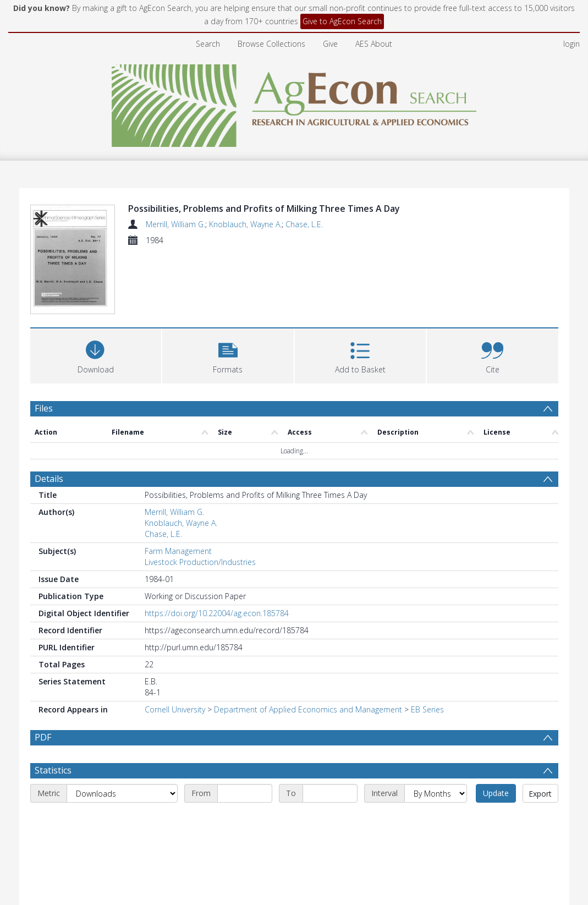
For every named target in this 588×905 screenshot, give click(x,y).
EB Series (427, 709)
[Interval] (436, 793)
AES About (374, 44)
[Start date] (245, 793)
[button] (228, 355)
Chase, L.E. (304, 224)
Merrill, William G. (175, 224)
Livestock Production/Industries (200, 562)
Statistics (53, 770)
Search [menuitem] (208, 44)
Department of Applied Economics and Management (308, 709)
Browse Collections (271, 44)
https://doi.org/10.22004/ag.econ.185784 (217, 613)
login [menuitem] (571, 44)
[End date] (330, 793)
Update (496, 793)
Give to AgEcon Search (342, 21)
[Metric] (122, 793)
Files (44, 408)
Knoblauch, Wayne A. (245, 224)
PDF (43, 737)
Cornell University (175, 709)
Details (49, 479)
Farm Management (178, 551)
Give (330, 44)
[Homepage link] (294, 103)
